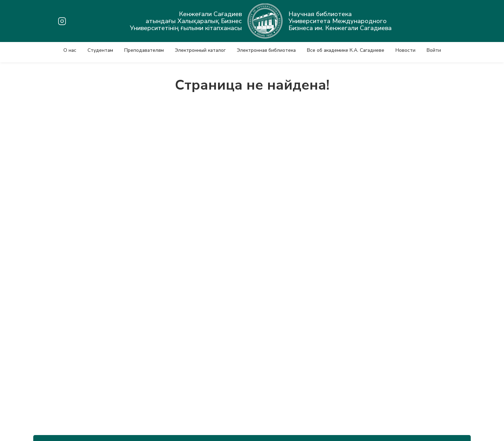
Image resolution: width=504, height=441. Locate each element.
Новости (405, 50)
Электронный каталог (200, 50)
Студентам (100, 50)
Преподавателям (144, 50)
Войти (434, 50)
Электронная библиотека (266, 50)
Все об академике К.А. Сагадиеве (346, 50)
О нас (70, 50)
